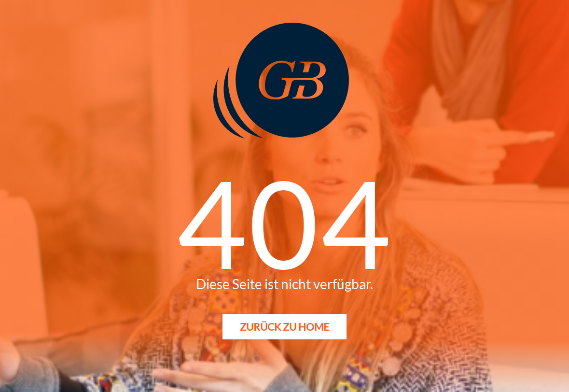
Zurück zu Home (284, 327)
